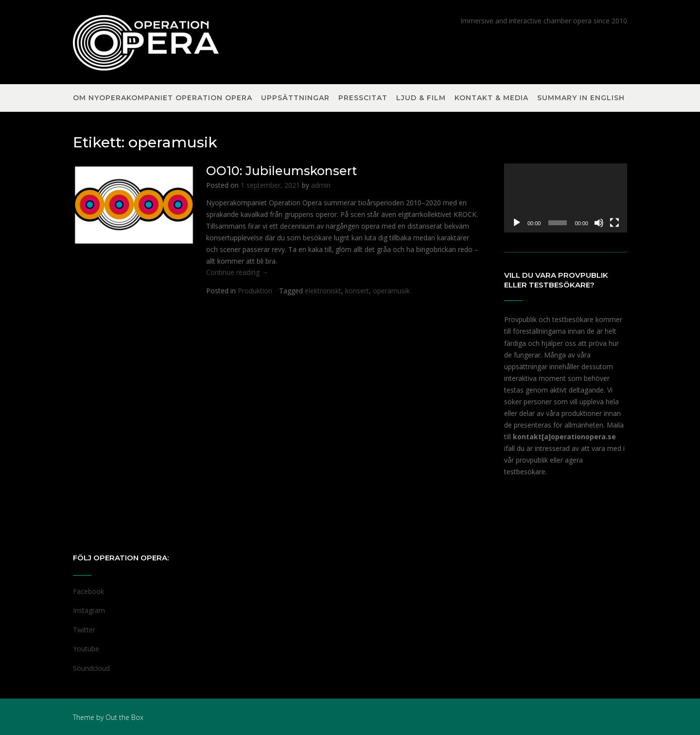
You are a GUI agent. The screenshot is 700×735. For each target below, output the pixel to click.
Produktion (255, 291)
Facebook (88, 591)
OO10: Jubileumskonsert (282, 171)
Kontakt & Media (491, 98)
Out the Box (124, 717)
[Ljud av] (599, 223)
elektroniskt (323, 291)
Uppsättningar (295, 98)
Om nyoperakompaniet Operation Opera (163, 98)
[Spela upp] (517, 223)
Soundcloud (91, 668)
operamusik (391, 291)
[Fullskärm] (614, 223)
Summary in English (581, 98)
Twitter (84, 630)
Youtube (86, 649)
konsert (357, 291)
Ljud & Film (421, 98)
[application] (566, 198)
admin (321, 185)
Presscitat (363, 98)
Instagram (89, 610)
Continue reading (237, 272)
